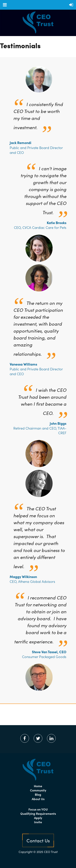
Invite (38, 822)
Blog (38, 794)
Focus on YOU (38, 809)
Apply (38, 818)
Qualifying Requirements (38, 813)
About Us (38, 799)
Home (38, 786)
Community (38, 790)
